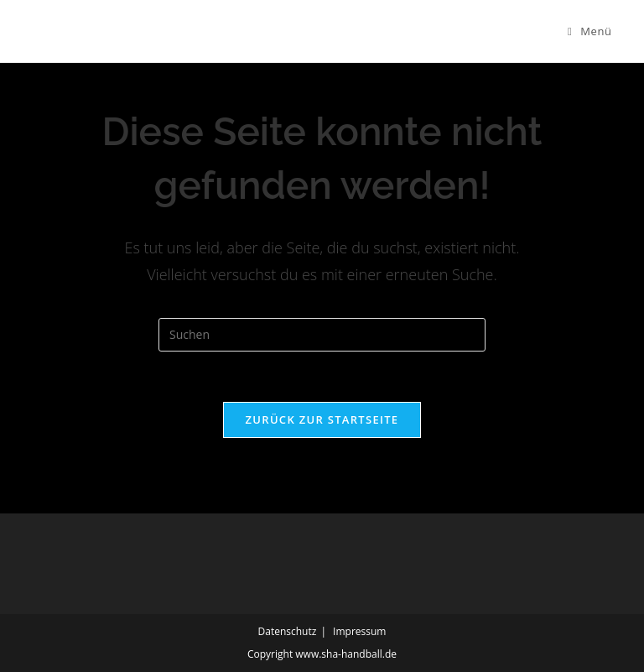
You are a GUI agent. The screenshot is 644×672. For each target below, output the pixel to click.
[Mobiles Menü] (590, 31)
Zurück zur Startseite (322, 419)
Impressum (359, 631)
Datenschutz (288, 631)
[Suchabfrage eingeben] (322, 335)
